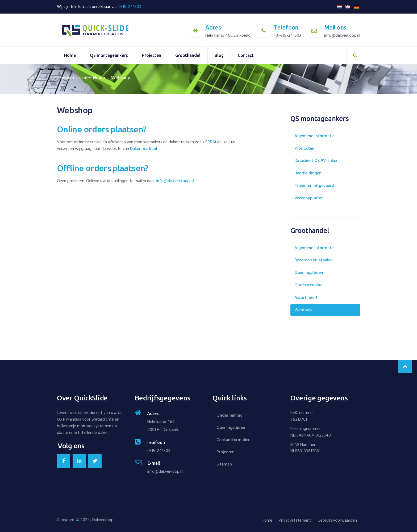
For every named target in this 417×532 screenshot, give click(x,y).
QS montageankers (109, 55)
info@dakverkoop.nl (175, 181)
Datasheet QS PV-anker (316, 161)
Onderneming (230, 415)
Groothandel (188, 55)
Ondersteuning (308, 285)
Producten (304, 148)
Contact (246, 55)
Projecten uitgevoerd (314, 186)
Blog (219, 55)
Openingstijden (309, 273)
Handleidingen (308, 173)
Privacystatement (295, 520)
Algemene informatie (314, 136)
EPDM (211, 142)
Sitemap (224, 464)
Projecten (152, 55)
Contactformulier (233, 440)
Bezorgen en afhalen (314, 260)
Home (70, 55)
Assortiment (306, 298)
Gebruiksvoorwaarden (337, 520)
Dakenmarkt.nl (144, 149)
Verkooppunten (309, 198)
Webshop (303, 310)
